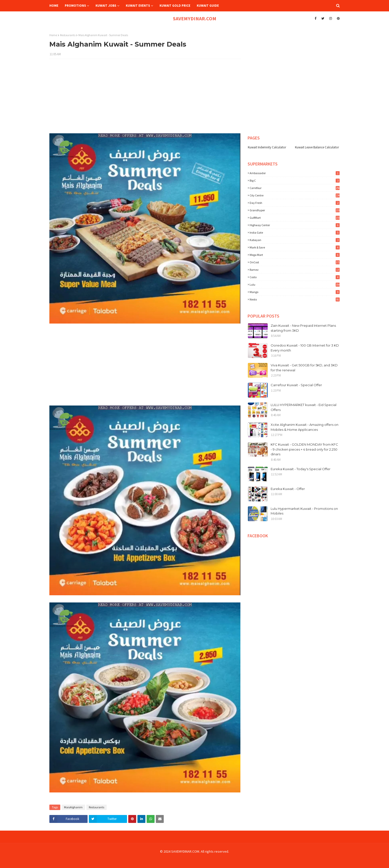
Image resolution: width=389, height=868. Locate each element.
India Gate (295, 232)
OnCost (295, 262)
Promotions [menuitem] (75, 6)
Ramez (295, 270)
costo (295, 277)
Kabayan (295, 240)
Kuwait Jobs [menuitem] (106, 6)
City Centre (295, 195)
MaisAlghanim (73, 807)
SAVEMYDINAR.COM (195, 18)
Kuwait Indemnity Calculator (267, 147)
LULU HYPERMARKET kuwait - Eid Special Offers (304, 407)
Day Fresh (295, 203)
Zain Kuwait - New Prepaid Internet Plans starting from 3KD (303, 328)
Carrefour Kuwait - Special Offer (296, 385)
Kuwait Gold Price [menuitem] (175, 6)
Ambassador (295, 173)
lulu (295, 285)
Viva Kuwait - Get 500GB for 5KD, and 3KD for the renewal (304, 368)
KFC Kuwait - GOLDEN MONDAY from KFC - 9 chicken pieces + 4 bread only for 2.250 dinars (304, 449)
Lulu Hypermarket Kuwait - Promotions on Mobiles (304, 511)
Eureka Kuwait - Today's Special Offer (301, 469)
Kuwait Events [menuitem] (138, 6)
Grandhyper (295, 210)
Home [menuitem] (54, 6)
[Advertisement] (145, 99)
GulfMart (295, 218)
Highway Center (295, 225)
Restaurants (68, 35)
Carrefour (295, 188)
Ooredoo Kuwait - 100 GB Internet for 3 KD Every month (305, 348)
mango (295, 292)
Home (53, 35)
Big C (295, 180)
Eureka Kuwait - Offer (288, 489)
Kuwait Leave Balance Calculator (317, 147)
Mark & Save (295, 247)
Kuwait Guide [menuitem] (208, 6)
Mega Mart (295, 255)
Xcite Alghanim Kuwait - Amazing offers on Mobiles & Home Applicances (305, 427)
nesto (295, 299)
